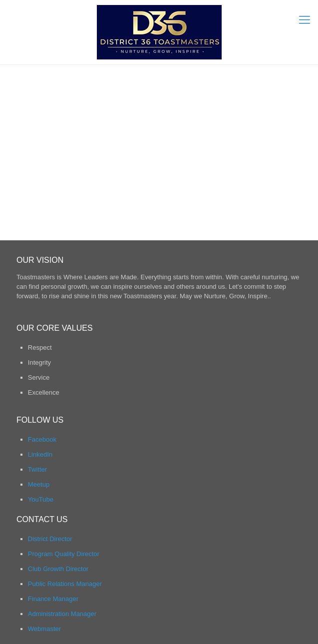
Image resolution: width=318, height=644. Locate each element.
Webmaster (44, 629)
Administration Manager (62, 614)
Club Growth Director (58, 569)
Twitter (37, 469)
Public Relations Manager (65, 584)
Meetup (39, 484)
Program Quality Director (64, 554)
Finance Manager (53, 599)
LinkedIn (40, 454)
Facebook (42, 439)
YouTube (41, 499)
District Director (50, 539)
